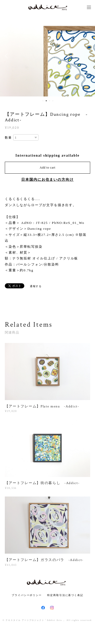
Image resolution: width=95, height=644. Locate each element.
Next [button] (87, 56)
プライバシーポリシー (27, 595)
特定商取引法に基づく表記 (65, 595)
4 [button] (53, 101)
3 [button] (50, 101)
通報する (36, 286)
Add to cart (48, 168)
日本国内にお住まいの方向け (48, 180)
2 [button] (46, 101)
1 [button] (43, 101)
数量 (8, 138)
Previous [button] (8, 56)
